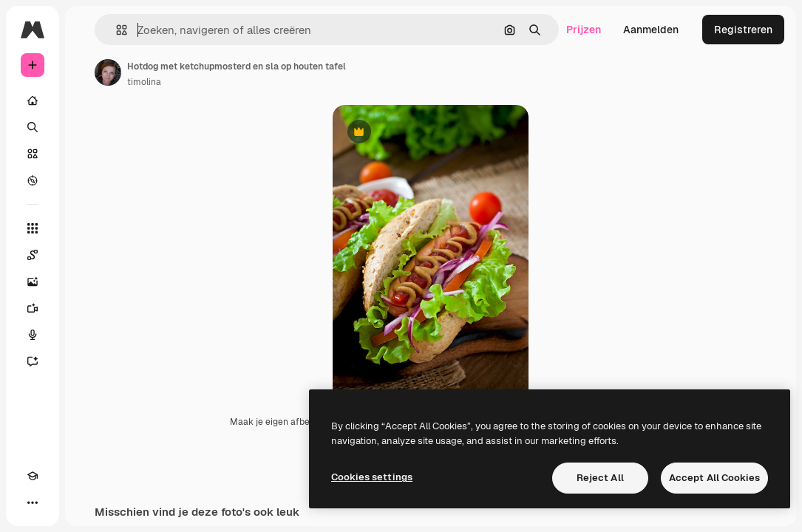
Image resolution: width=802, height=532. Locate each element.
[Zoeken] (33, 127)
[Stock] (33, 154)
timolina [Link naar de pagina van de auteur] (144, 82)
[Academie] (33, 476)
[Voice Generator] (33, 335)
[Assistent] (33, 361)
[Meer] (33, 502)
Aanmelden (651, 30)
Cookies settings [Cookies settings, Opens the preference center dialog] (372, 477)
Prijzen (584, 30)
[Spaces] (33, 255)
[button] (116, 30)
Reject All (600, 478)
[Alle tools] (33, 228)
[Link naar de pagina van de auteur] (108, 72)
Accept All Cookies (714, 478)
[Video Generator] (33, 308)
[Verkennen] (33, 180)
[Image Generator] (33, 282)
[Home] (33, 100)
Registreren (743, 30)
